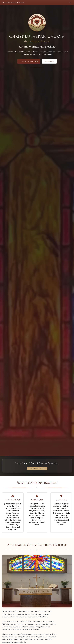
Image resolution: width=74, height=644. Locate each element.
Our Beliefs (49, 61)
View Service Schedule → (37, 468)
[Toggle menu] (70, 3)
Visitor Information (29, 61)
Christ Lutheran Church (13, 3)
